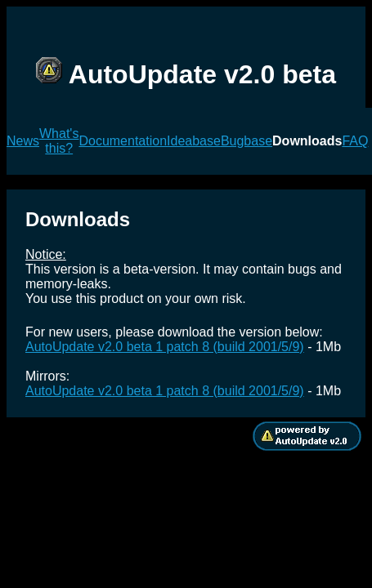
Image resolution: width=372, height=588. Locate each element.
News (23, 141)
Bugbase (247, 141)
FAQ (355, 141)
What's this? (59, 141)
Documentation (123, 141)
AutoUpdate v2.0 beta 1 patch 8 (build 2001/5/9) (165, 347)
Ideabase (194, 141)
